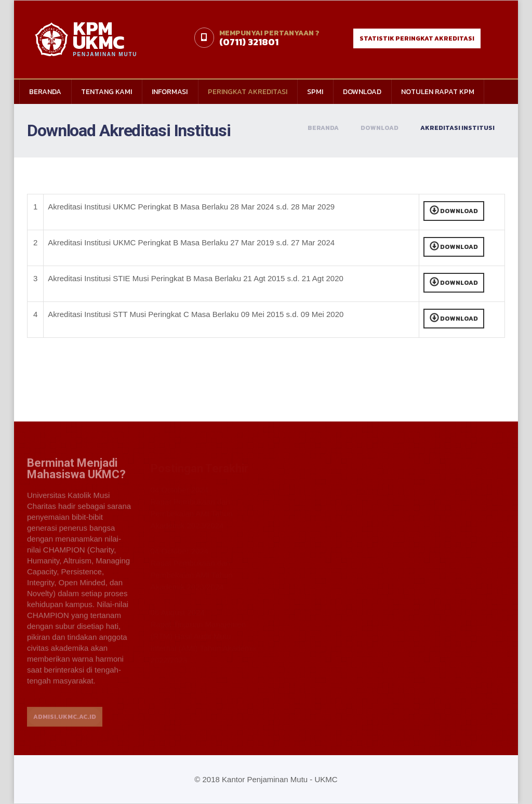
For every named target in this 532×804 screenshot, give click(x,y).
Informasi (170, 92)
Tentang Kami (107, 92)
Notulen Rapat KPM (438, 92)
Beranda (45, 92)
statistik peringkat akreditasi (417, 38)
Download (362, 92)
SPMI (315, 92)
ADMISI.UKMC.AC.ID (65, 722)
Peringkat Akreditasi (248, 92)
